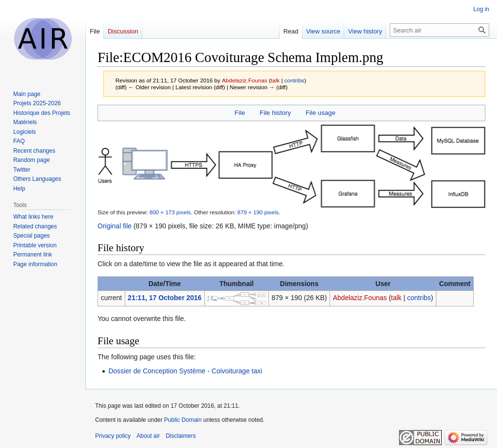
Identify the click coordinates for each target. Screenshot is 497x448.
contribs (294, 80)
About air (148, 436)
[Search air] (439, 30)
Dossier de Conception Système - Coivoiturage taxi (185, 371)
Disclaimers (181, 436)
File (240, 113)
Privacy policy (113, 436)
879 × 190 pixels (258, 212)
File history (275, 113)
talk (275, 80)
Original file (115, 226)
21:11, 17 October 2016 (165, 298)
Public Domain (183, 420)
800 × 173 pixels (170, 212)
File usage (321, 113)
